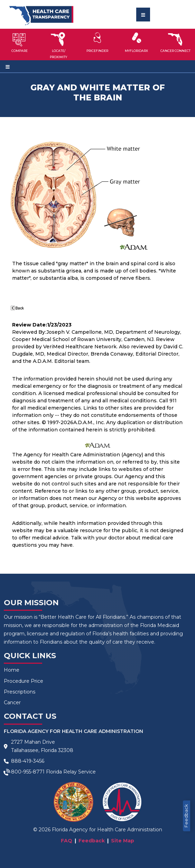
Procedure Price (24, 681)
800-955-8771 (28, 772)
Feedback (186, 816)
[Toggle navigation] (143, 15)
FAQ (67, 841)
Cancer (12, 703)
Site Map (123, 841)
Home (12, 670)
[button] (20, 44)
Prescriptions (20, 692)
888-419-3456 (28, 761)
